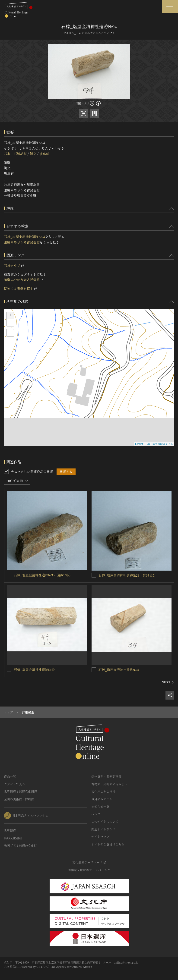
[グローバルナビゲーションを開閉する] (170, 6)
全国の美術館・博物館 (19, 799)
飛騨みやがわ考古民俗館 (22, 242)
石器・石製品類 (15, 154)
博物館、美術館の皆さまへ (109, 784)
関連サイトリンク (103, 829)
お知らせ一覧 (100, 806)
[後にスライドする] (168, 682)
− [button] (10, 323)
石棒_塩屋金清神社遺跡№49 (34, 669)
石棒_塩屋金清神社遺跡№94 (24, 237)
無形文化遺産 (13, 838)
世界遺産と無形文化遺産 (21, 791)
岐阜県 (44, 154)
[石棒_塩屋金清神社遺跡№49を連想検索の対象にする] (9, 669)
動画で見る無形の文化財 (21, 846)
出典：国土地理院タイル (159, 444)
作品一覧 (10, 776)
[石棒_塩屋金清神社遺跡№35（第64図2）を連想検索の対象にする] (9, 575)
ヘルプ (96, 814)
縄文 (33, 154)
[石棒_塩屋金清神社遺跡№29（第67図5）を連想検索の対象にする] (94, 575)
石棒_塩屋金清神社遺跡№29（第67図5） (128, 575)
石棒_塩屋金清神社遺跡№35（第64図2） (43, 575)
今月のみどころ (102, 799)
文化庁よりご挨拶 (103, 791)
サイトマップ (100, 837)
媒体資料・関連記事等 (106, 776)
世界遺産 (10, 831)
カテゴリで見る (14, 784)
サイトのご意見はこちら (108, 844)
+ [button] (10, 316)
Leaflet (139, 444)
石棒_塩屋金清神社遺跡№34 (119, 670)
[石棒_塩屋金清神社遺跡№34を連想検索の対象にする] (94, 670)
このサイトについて (105, 821)
